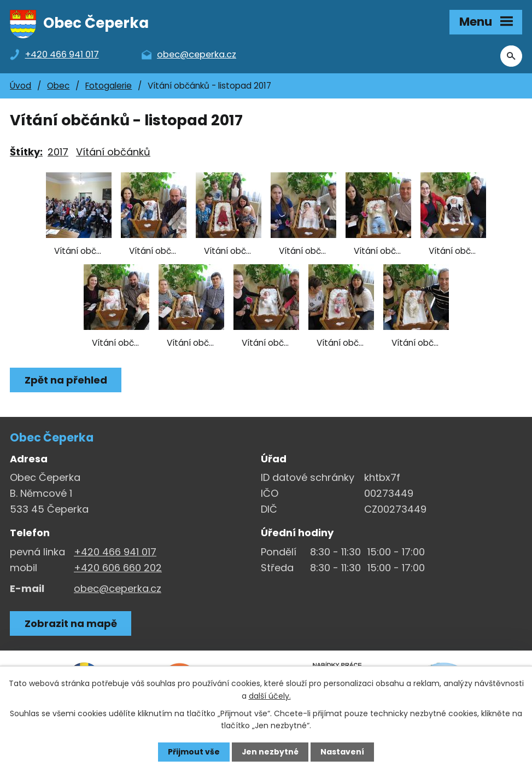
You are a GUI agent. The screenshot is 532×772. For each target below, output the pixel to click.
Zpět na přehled (66, 381)
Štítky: (26, 153)
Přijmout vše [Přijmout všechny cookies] (194, 752)
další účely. (270, 695)
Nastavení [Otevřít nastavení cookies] (343, 752)
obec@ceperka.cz (118, 589)
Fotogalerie (109, 87)
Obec (58, 87)
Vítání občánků (113, 153)
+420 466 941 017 (115, 553)
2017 (58, 153)
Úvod (21, 87)
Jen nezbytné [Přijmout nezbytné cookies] (270, 752)
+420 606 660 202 (118, 569)
